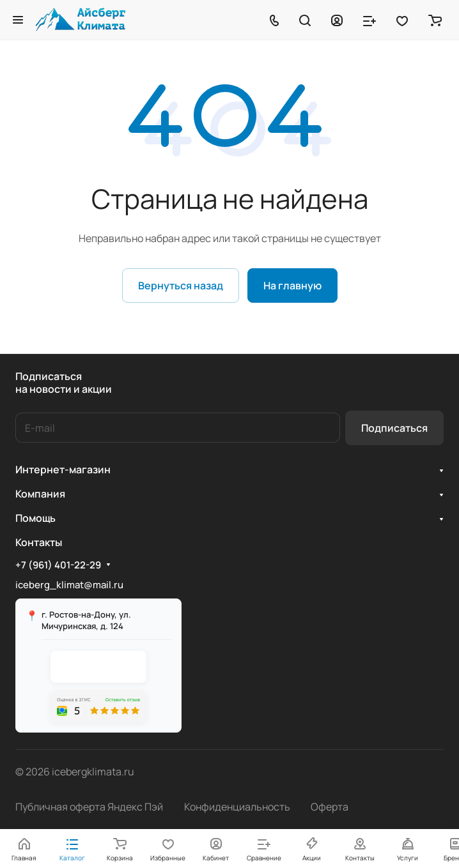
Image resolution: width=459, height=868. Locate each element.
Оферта (330, 807)
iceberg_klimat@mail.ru (69, 585)
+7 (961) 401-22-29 (58, 565)
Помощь (35, 518)
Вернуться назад (181, 286)
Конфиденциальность (237, 807)
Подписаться (394, 428)
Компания (40, 494)
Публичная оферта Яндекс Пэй (89, 807)
